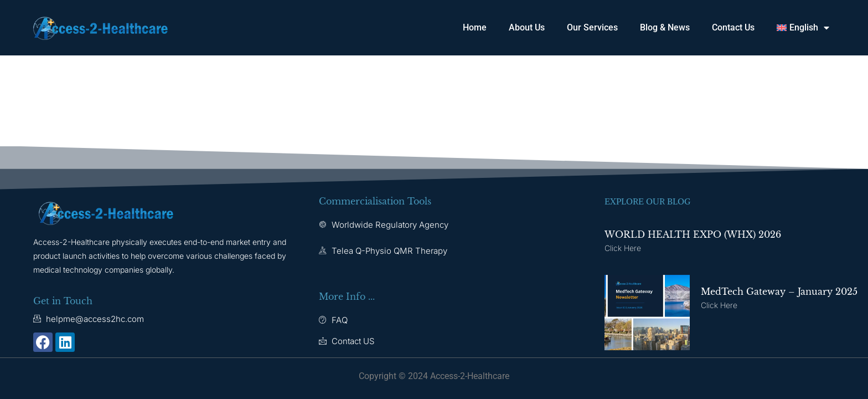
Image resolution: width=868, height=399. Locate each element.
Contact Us (733, 27)
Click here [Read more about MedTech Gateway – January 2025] (719, 305)
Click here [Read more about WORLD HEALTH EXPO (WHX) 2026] (623, 248)
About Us (527, 27)
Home (475, 27)
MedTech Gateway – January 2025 (779, 291)
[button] (803, 28)
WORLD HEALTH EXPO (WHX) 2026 (693, 234)
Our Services (592, 27)
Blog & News (665, 27)
